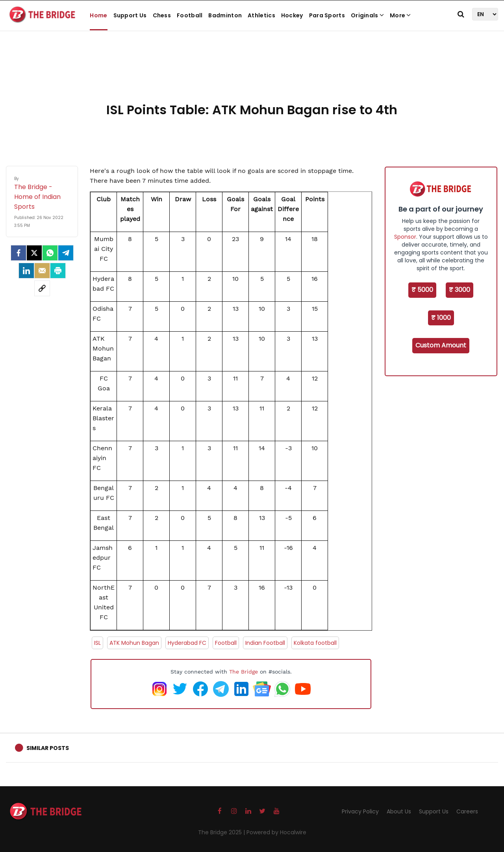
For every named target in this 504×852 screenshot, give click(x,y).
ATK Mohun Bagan (134, 643)
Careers (467, 811)
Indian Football (265, 643)
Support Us (130, 15)
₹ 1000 (441, 318)
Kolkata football (315, 643)
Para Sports (327, 15)
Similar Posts (48, 748)
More (400, 15)
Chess (162, 15)
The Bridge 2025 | (222, 832)
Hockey (292, 15)
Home (98, 15)
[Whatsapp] (50, 253)
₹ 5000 (422, 290)
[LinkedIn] (26, 271)
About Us (399, 811)
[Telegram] (66, 253)
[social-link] (42, 288)
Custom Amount (441, 345)
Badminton (225, 15)
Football (190, 15)
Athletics (261, 15)
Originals (367, 15)
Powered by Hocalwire (276, 832)
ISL (97, 643)
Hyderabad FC (187, 643)
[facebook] (19, 253)
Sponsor (405, 237)
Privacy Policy (360, 811)
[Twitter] (34, 253)
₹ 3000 (460, 290)
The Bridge (244, 672)
